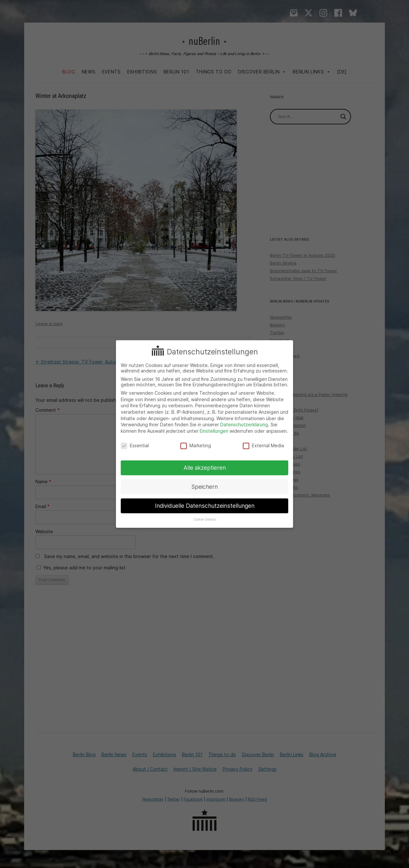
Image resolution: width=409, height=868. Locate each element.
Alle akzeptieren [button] (205, 468)
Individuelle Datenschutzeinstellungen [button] (205, 506)
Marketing (196, 445)
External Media (263, 445)
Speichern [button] (204, 487)
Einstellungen (214, 431)
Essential (135, 445)
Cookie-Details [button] (205, 520)
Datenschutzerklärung (244, 424)
